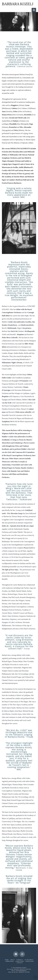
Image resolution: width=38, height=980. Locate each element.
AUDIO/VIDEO (20, 961)
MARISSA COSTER (24, 972)
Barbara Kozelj (18, 4)
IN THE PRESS (29, 960)
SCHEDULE (20, 960)
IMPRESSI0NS (10, 961)
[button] (34, 10)
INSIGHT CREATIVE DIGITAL (22, 969)
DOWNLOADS (30, 961)
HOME (7, 960)
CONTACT (20, 963)
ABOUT (13, 960)
